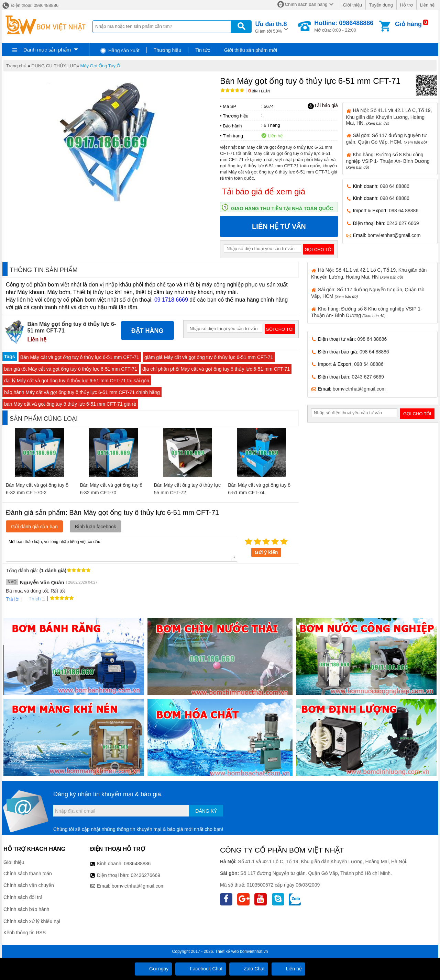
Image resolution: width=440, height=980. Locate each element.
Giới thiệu (352, 5)
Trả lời (13, 599)
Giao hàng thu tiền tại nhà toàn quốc (282, 209)
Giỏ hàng (408, 24)
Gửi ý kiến (266, 552)
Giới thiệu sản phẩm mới (251, 50)
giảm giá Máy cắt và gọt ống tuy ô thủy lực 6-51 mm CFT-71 (209, 357)
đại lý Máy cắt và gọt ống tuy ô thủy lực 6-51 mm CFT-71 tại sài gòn (77, 381)
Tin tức (203, 50)
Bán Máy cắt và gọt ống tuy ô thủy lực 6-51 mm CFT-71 (80, 357)
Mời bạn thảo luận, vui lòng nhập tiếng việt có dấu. (122, 548)
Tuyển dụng (381, 5)
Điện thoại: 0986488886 (30, 5)
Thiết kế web (227, 951)
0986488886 (137, 864)
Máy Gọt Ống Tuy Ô (100, 66)
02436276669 (145, 875)
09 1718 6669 (171, 300)
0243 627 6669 (403, 223)
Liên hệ (427, 5)
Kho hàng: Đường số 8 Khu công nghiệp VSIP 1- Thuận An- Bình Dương (388, 161)
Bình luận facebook (96, 527)
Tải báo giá (323, 106)
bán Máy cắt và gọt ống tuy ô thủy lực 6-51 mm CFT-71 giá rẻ (70, 404)
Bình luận (259, 91)
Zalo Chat (249, 969)
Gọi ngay (153, 969)
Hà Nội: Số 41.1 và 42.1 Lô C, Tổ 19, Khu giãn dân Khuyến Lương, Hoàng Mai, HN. (389, 116)
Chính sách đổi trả (23, 897)
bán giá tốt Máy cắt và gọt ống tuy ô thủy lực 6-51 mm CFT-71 (71, 369)
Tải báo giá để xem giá (263, 192)
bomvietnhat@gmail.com (394, 235)
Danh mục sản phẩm (47, 50)
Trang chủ (16, 66)
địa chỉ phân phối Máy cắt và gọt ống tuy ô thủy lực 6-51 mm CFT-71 (216, 369)
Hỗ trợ (406, 5)
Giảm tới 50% (271, 27)
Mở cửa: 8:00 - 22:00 (344, 26)
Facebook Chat (201, 969)
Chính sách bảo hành (26, 909)
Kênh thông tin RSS (25, 933)
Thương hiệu (167, 50)
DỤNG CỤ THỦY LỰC (54, 66)
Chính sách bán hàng (306, 4)
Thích (32, 599)
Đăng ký (206, 811)
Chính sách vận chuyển (29, 885)
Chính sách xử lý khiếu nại (32, 921)
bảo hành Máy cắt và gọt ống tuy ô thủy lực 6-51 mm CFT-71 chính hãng (82, 392)
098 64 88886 (395, 186)
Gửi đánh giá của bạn (34, 527)
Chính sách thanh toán (28, 874)
